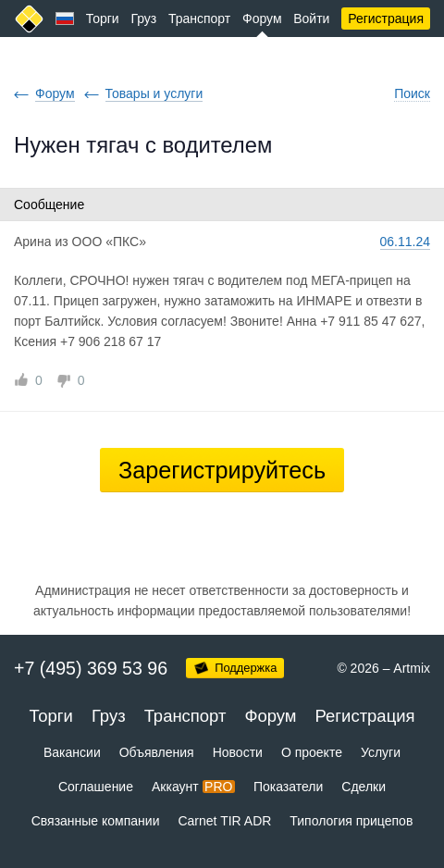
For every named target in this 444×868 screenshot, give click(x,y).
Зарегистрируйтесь (222, 470)
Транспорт (199, 19)
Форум (262, 19)
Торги (103, 19)
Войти (311, 19)
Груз (143, 19)
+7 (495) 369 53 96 (91, 668)
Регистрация (386, 19)
